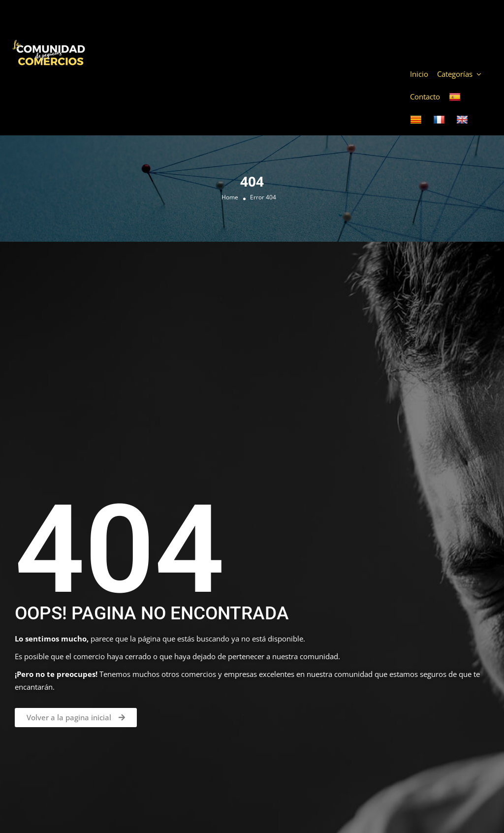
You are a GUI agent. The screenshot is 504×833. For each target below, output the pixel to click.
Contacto (425, 96)
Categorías (455, 74)
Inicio (419, 74)
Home (230, 197)
